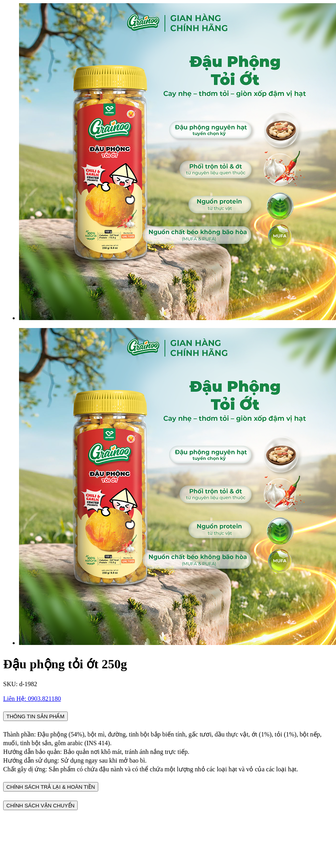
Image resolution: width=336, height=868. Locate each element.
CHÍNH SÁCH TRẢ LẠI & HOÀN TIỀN (51, 787)
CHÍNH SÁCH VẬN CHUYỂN (40, 806)
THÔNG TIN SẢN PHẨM (35, 716)
